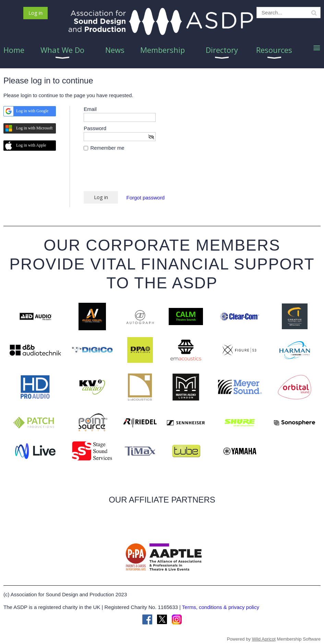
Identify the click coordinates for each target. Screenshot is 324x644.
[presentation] (136, 174)
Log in (35, 13)
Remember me (107, 148)
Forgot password (146, 198)
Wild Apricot (264, 639)
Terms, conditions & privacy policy (221, 607)
